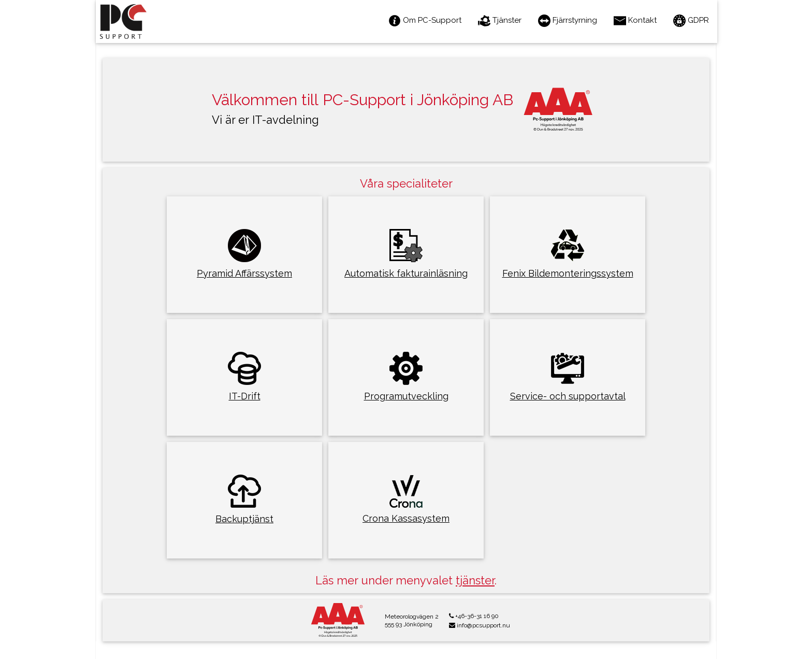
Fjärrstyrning (568, 21)
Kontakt (635, 21)
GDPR (691, 21)
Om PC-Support (425, 21)
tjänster (475, 580)
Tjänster (500, 21)
